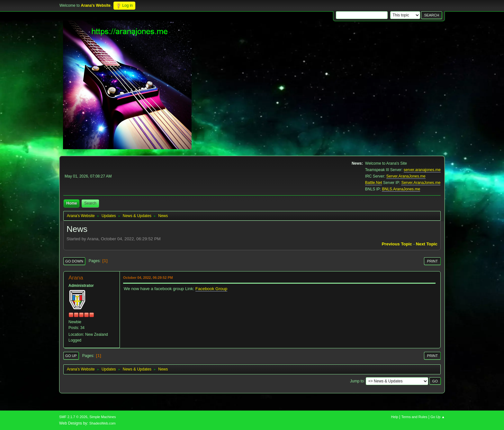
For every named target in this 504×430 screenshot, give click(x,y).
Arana (76, 278)
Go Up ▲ (438, 417)
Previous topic (397, 244)
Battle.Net (374, 183)
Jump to (357, 381)
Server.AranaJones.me (406, 176)
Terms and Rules (414, 417)
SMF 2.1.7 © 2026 (73, 417)
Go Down (74, 261)
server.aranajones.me (422, 170)
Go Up (71, 356)
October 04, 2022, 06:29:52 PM (148, 278)
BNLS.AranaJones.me (401, 189)
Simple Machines (103, 417)
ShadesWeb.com (103, 423)
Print (432, 261)
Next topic (427, 244)
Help (395, 417)
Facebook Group (211, 289)
